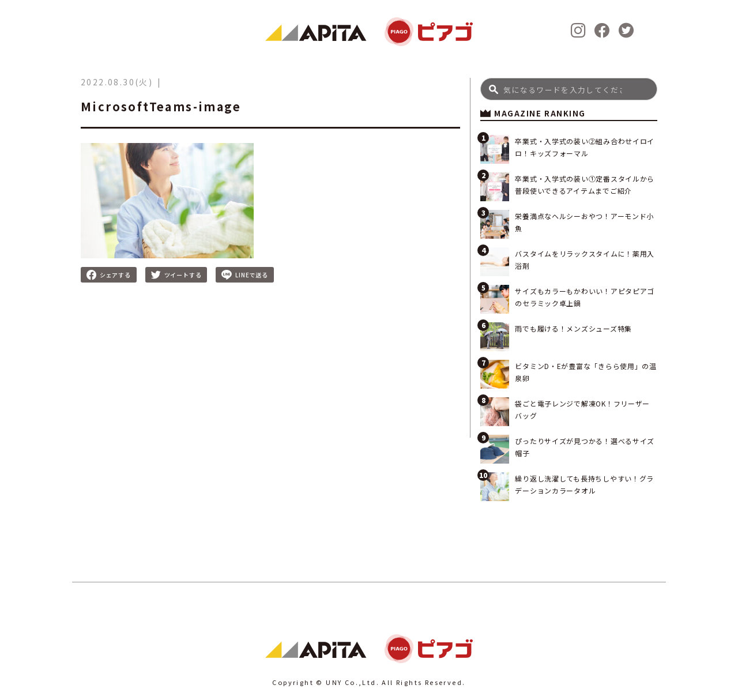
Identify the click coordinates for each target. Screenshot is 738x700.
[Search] (569, 89)
